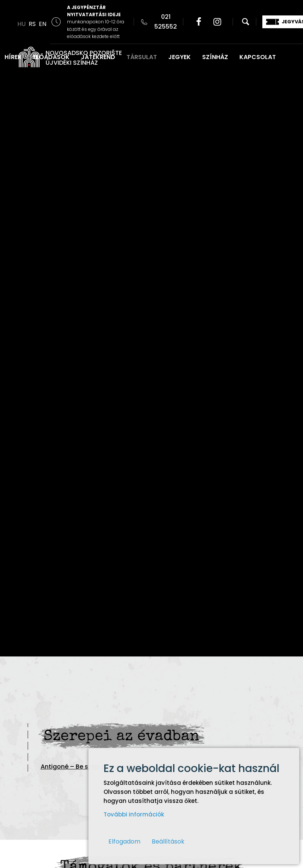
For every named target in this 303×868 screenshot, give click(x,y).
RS (32, 24)
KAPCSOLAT (258, 57)
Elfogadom (124, 841)
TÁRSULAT (142, 57)
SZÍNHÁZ (215, 57)
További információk (134, 814)
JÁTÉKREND (98, 57)
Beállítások (168, 841)
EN (43, 24)
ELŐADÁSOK (51, 57)
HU (21, 24)
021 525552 (166, 22)
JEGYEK (180, 57)
